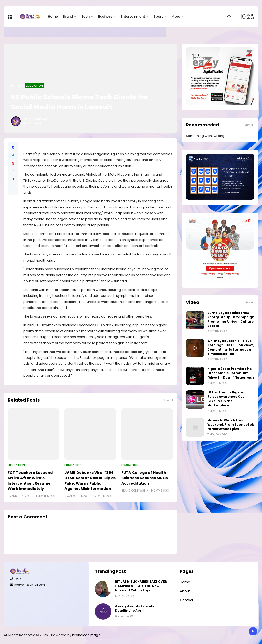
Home (53, 17)
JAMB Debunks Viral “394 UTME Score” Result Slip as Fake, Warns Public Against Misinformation (90, 481)
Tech (85, 17)
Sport (158, 17)
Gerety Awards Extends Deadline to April (59, 32)
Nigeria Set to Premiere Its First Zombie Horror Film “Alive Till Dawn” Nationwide (231, 373)
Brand (68, 17)
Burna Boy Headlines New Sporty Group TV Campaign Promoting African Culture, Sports (231, 319)
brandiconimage (86, 635)
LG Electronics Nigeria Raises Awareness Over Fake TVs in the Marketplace (227, 399)
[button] (13, 188)
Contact (187, 600)
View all (168, 400)
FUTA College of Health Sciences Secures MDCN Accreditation (145, 478)
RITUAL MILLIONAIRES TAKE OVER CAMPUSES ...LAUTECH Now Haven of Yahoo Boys (141, 586)
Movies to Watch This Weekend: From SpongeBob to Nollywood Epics (231, 425)
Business (105, 17)
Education (34, 86)
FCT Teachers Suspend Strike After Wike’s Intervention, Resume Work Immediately (30, 481)
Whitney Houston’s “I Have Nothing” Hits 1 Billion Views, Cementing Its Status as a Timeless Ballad (231, 347)
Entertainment (133, 17)
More (176, 17)
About (185, 591)
